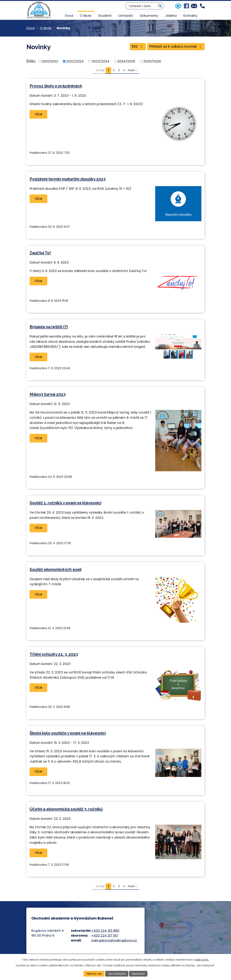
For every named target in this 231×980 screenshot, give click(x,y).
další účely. (202, 959)
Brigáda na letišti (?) (49, 327)
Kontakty (190, 16)
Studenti (105, 16)
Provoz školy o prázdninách (56, 86)
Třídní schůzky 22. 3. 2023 (54, 654)
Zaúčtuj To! (40, 253)
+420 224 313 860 (105, 931)
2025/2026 (152, 61)
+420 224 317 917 (105, 935)
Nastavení (138, 974)
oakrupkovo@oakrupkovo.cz (114, 940)
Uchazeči (126, 16)
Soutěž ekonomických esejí (55, 569)
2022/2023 (75, 61)
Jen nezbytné (117, 974)
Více (39, 114)
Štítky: (31, 61)
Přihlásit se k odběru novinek (176, 47)
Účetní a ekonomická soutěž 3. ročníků (66, 809)
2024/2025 (126, 61)
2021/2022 (50, 61)
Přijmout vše (94, 974)
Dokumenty (149, 16)
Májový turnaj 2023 (48, 394)
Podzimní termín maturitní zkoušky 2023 (68, 179)
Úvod (69, 16)
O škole (86, 16)
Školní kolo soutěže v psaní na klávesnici (68, 733)
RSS (137, 47)
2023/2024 (101, 61)
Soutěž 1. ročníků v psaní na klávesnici (65, 503)
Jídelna (171, 16)
